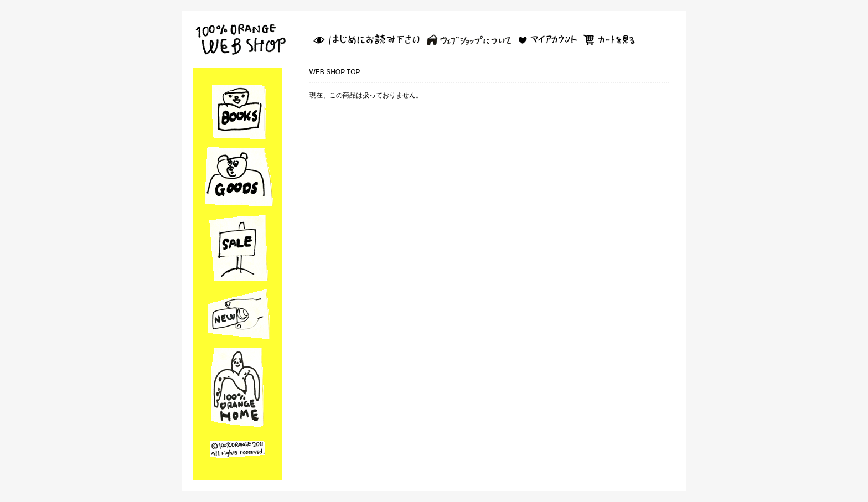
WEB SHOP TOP (335, 72)
